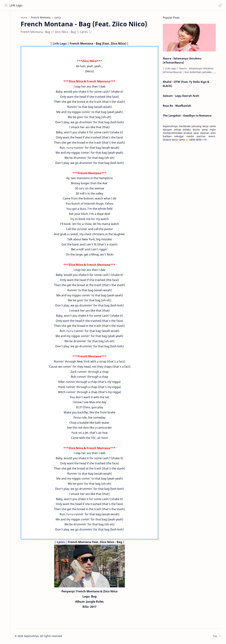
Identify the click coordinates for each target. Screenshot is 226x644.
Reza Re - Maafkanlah (178, 106)
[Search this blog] (73, 5)
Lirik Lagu (16, 5)
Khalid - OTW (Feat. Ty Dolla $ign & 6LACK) (187, 84)
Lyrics (62, 542)
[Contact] (6, 32)
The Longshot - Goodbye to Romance (189, 116)
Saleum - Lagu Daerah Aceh (182, 96)
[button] (220, 5)
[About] (6, 25)
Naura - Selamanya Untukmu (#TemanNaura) (184, 61)
